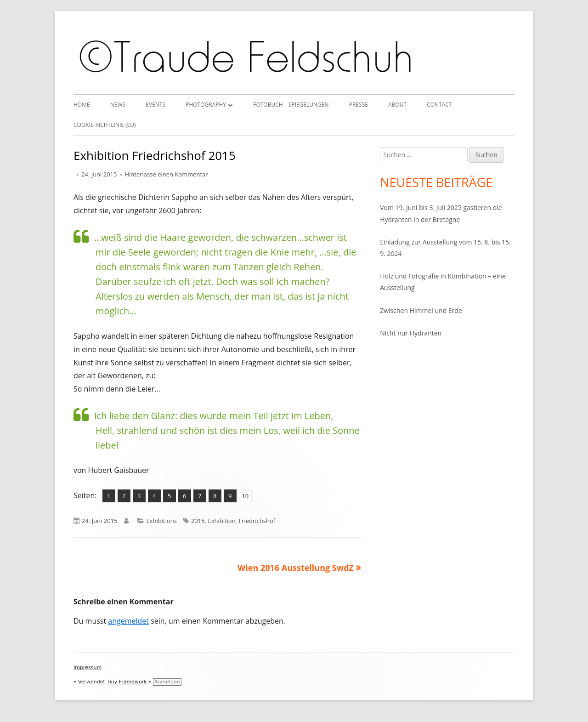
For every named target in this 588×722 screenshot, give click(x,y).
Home (82, 105)
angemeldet (128, 621)
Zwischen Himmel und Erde (421, 310)
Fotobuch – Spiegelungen (291, 105)
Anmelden (167, 682)
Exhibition (221, 521)
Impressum (88, 668)
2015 (198, 521)
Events (155, 105)
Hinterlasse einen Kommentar (167, 174)
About (397, 105)
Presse (359, 105)
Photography (206, 105)
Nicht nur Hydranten (411, 333)
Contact (439, 105)
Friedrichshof (257, 521)
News (118, 105)
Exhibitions (162, 521)
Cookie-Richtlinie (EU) (105, 125)
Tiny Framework (127, 682)
